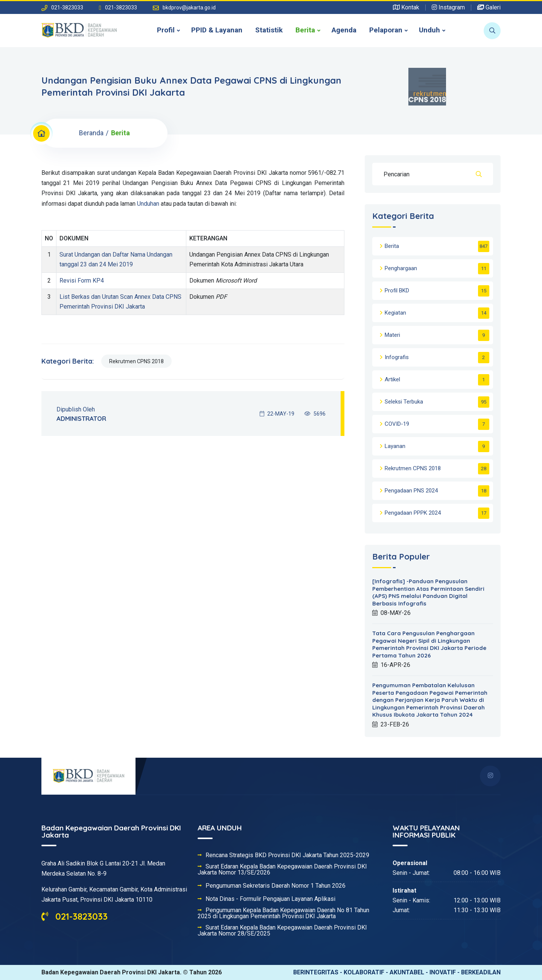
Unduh (429, 30)
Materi (392, 335)
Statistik (269, 30)
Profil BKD (397, 290)
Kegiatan (395, 313)
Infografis (397, 357)
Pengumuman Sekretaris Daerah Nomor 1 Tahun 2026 (276, 886)
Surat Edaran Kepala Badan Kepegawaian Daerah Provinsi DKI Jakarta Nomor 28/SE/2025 (282, 931)
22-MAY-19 (277, 414)
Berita (305, 30)
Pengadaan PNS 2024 (411, 491)
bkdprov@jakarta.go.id (189, 8)
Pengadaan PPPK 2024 (413, 513)
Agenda (344, 30)
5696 (315, 414)
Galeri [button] (489, 7)
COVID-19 (397, 424)
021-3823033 (75, 916)
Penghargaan (401, 268)
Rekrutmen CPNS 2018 (136, 361)
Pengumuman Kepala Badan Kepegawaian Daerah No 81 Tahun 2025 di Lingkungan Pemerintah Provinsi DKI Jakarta (283, 913)
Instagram (448, 7)
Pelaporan (386, 30)
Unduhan (148, 204)
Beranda (91, 133)
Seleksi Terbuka (404, 402)
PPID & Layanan (217, 30)
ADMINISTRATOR (81, 418)
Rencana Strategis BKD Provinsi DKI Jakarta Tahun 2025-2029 (287, 855)
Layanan (395, 446)
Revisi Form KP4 (82, 281)
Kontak (406, 7)
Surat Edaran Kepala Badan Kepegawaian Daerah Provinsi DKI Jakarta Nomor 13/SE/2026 (282, 870)
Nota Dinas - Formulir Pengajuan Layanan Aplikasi (270, 899)
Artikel (392, 379)
